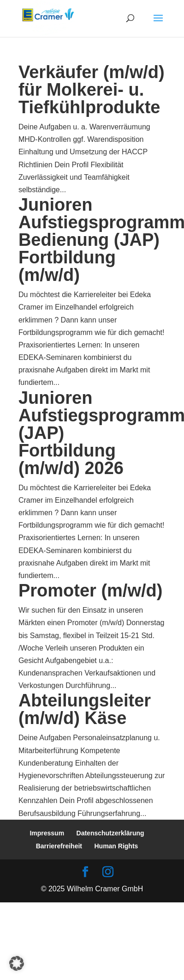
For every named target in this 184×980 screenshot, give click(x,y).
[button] (17, 963)
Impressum (47, 833)
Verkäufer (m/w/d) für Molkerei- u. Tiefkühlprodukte (92, 90)
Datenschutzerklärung (110, 833)
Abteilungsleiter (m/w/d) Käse (85, 709)
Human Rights (116, 846)
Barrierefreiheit (59, 846)
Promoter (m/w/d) (90, 590)
